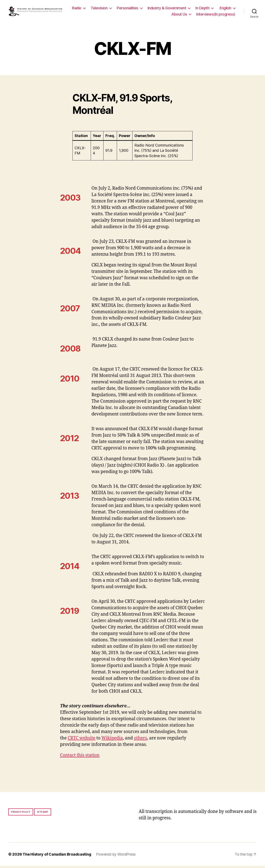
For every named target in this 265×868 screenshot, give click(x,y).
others (140, 740)
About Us (179, 15)
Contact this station (80, 757)
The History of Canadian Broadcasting (57, 856)
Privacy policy (21, 814)
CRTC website (82, 740)
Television (121, 9)
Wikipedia (112, 740)
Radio (99, 9)
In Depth (224, 9)
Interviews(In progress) (216, 15)
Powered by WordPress (116, 856)
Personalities (149, 9)
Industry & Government (189, 9)
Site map (43, 814)
